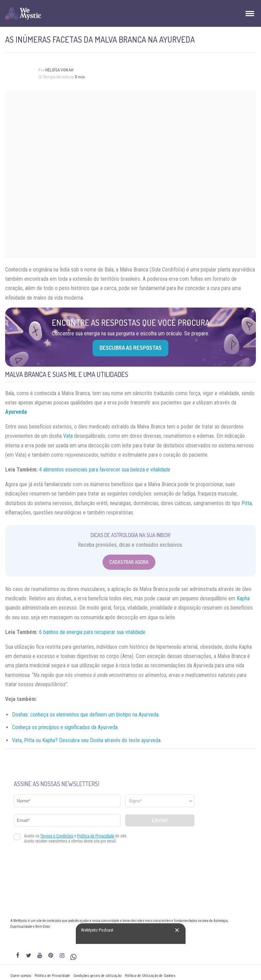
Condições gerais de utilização (97, 976)
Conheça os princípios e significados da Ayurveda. (65, 727)
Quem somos (21, 976)
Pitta (247, 503)
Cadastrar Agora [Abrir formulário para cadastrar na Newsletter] (129, 562)
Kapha (243, 598)
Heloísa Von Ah (59, 70)
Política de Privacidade (52, 976)
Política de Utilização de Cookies (150, 976)
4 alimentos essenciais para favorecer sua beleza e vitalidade (105, 470)
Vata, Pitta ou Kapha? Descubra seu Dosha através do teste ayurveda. (87, 740)
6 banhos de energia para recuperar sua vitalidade (92, 632)
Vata (68, 436)
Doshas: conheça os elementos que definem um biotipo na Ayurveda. (86, 715)
